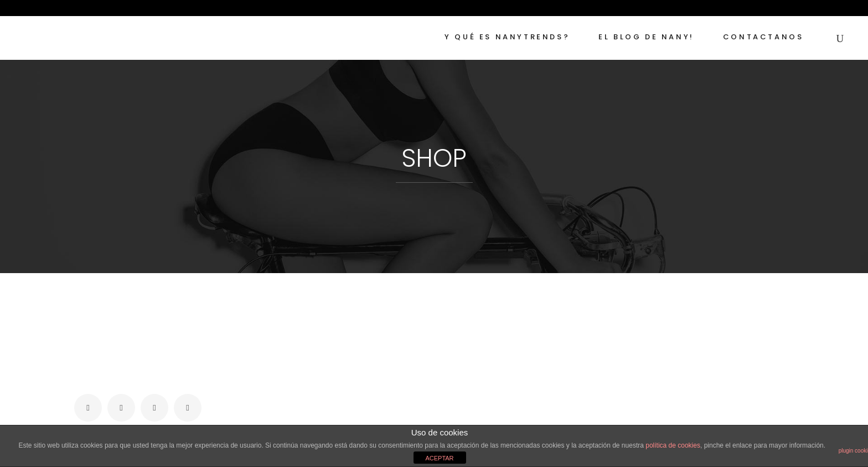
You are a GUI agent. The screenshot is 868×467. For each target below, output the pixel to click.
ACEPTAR (439, 458)
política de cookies (673, 445)
